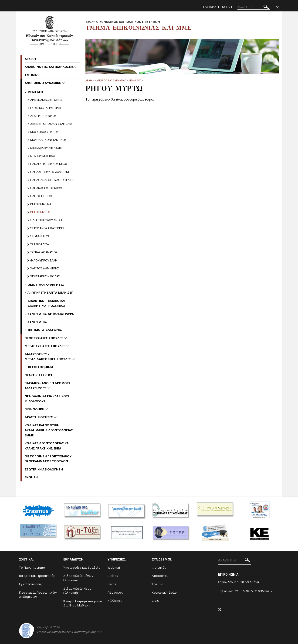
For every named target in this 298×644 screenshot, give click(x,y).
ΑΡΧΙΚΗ (90, 80)
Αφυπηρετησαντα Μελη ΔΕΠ (50, 292)
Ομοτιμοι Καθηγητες (46, 285)
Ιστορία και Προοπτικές (37, 576)
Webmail (114, 567)
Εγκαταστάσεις (30, 584)
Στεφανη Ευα (40, 236)
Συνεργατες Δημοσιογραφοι (51, 314)
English (226, 7)
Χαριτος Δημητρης (45, 268)
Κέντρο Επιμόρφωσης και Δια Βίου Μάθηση (83, 603)
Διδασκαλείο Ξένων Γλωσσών (78, 578)
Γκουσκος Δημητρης (46, 108)
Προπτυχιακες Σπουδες (44, 338)
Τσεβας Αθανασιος (44, 252)
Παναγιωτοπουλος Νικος (49, 164)
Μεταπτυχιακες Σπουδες (45, 346)
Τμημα (31, 75)
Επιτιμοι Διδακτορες (45, 330)
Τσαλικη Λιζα (40, 244)
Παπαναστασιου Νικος (47, 188)
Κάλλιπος (115, 601)
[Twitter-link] (278, 7)
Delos (112, 584)
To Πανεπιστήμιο (32, 567)
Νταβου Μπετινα (43, 156)
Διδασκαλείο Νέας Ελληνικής (77, 591)
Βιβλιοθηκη (35, 409)
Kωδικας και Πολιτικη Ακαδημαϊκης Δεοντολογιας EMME (49, 430)
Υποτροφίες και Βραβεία (82, 567)
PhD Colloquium (39, 367)
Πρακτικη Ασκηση (39, 375)
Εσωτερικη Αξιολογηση (44, 469)
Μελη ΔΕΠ (135, 80)
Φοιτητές (159, 567)
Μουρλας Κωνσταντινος (48, 140)
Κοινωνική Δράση (165, 592)
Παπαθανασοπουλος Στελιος (52, 180)
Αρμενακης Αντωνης (46, 100)
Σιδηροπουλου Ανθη (46, 220)
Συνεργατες (37, 322)
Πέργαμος (115, 592)
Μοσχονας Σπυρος (44, 132)
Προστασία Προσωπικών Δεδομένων (38, 595)
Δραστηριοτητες (39, 417)
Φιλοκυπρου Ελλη (44, 260)
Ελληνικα (210, 7)
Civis (155, 601)
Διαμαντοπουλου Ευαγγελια (51, 124)
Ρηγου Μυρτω (40, 212)
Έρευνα (157, 584)
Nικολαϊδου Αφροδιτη (47, 148)
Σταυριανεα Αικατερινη (47, 228)
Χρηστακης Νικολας (45, 276)
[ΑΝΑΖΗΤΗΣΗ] (254, 7)
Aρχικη (30, 59)
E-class (113, 576)
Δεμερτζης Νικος (43, 116)
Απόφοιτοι (160, 576)
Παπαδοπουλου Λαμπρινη (50, 172)
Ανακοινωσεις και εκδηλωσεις (50, 67)
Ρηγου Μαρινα (41, 204)
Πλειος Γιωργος (42, 196)
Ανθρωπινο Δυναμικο (111, 80)
